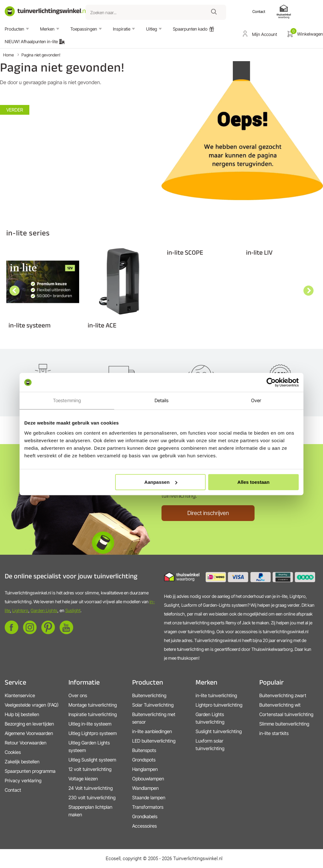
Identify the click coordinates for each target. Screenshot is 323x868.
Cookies (13, 752)
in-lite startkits (274, 733)
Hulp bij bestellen (22, 714)
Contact (13, 790)
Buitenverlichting (149, 695)
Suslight (73, 610)
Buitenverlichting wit (280, 705)
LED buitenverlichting (154, 741)
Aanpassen (161, 482)
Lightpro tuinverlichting (219, 705)
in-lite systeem (29, 325)
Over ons (78, 695)
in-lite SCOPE (185, 252)
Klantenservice (20, 695)
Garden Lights (44, 610)
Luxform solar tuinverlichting (210, 745)
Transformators (148, 807)
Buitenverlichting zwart (283, 695)
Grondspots (144, 760)
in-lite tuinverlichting (216, 695)
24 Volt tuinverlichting (91, 788)
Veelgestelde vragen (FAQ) (32, 705)
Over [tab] (256, 400)
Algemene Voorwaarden (29, 733)
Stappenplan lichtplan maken (90, 811)
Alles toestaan (254, 482)
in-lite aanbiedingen (152, 731)
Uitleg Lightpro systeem (93, 733)
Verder (15, 110)
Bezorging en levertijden (29, 724)
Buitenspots (144, 750)
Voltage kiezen (83, 779)
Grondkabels (145, 816)
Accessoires (144, 826)
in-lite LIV (259, 252)
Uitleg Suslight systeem (92, 760)
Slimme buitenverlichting (284, 724)
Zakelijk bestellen (22, 762)
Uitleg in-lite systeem (90, 724)
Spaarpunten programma (30, 771)
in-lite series (28, 233)
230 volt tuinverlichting (92, 798)
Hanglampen (145, 769)
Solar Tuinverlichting (153, 705)
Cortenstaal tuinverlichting (286, 714)
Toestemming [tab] (67, 400)
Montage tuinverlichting (93, 705)
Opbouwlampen (148, 779)
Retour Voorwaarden (26, 743)
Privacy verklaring (23, 781)
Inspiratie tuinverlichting (93, 714)
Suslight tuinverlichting (219, 731)
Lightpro (20, 610)
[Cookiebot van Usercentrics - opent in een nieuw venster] (271, 382)
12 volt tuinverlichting (90, 769)
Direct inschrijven (208, 513)
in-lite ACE (102, 325)
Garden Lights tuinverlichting (210, 718)
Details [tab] (162, 400)
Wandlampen (145, 788)
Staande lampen (149, 798)
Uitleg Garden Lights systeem (89, 746)
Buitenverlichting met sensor (154, 718)
